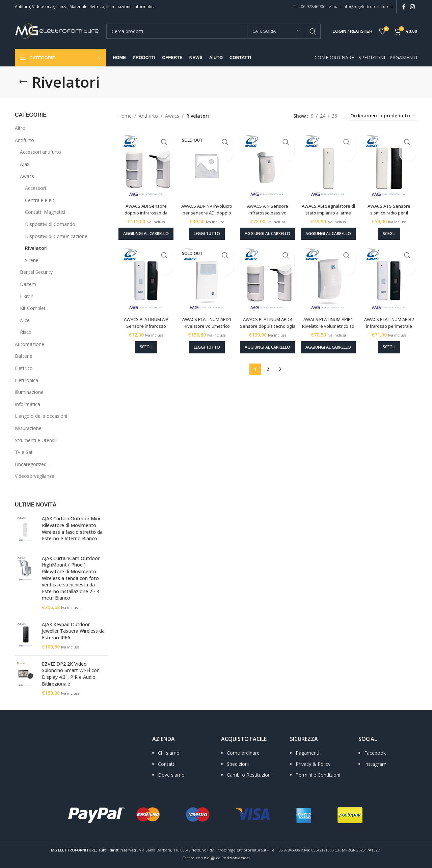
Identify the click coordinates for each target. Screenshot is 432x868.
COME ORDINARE (334, 57)
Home (125, 116)
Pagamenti (307, 753)
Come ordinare (243, 753)
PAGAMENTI (403, 57)
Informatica (28, 404)
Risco (26, 332)
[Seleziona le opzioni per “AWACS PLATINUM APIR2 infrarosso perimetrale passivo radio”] (391, 343)
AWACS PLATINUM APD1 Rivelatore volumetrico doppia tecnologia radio (206, 325)
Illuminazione (29, 392)
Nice (25, 320)
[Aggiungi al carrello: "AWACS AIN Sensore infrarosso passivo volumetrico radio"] (267, 229)
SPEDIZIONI (372, 57)
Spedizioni (238, 764)
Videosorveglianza (35, 476)
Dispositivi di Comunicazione (56, 236)
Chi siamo (169, 753)
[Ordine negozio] (383, 116)
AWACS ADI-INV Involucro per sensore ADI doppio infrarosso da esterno (206, 210)
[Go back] (23, 82)
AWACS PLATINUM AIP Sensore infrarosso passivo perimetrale (144, 321)
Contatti (167, 764)
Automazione (30, 344)
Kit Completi (33, 308)
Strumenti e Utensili (36, 440)
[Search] (213, 31)
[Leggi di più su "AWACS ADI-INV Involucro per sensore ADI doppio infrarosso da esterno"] (206, 228)
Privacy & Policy (313, 764)
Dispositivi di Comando (50, 224)
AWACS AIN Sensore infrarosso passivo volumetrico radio (267, 207)
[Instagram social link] (413, 7)
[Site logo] (57, 31)
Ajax (25, 164)
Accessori (35, 188)
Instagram (375, 764)
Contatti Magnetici (45, 212)
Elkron (27, 296)
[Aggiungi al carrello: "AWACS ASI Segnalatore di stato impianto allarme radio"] (329, 229)
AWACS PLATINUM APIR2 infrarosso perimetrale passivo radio (391, 325)
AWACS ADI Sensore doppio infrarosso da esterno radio (144, 207)
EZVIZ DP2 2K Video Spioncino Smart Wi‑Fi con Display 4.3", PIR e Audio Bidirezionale (71, 674)
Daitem (28, 284)
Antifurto (24, 140)
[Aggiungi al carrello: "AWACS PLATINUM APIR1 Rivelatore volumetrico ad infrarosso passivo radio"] (329, 343)
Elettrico (24, 368)
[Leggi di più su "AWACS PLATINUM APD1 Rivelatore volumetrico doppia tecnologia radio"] (206, 343)
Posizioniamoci (236, 858)
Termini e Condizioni (318, 775)
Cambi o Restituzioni (249, 775)
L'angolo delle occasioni (41, 416)
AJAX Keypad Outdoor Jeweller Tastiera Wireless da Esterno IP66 (73, 631)
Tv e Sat (24, 452)
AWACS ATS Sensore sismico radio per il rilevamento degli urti (391, 207)
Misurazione (28, 428)
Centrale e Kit (40, 200)
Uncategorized (31, 464)
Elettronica (26, 380)
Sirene (32, 260)
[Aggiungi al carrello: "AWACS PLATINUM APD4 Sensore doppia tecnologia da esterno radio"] (267, 343)
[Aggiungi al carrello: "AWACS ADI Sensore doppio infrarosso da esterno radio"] (144, 229)
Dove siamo (171, 775)
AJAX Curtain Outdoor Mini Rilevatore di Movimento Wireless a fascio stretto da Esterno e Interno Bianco (72, 528)
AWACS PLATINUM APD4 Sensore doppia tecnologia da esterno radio (267, 325)
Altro (20, 128)
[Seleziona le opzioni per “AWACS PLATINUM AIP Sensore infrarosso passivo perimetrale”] (144, 343)
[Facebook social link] (404, 7)
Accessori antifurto (40, 152)
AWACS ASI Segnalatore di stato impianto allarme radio (330, 207)
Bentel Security (36, 272)
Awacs (27, 176)
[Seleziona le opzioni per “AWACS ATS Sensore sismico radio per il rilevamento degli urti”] (391, 228)
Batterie (24, 356)
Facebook (375, 753)
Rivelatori (36, 248)
